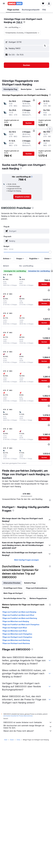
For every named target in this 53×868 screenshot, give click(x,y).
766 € (19, 22)
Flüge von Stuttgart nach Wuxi (15, 628)
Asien (12, 740)
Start (6, 740)
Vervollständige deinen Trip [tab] (15, 598)
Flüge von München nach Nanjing (16, 621)
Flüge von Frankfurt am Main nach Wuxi (18, 615)
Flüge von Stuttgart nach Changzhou (17, 637)
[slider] (50, 252)
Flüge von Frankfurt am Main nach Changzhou (21, 624)
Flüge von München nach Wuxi (15, 631)
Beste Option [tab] (26, 89)
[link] (22, 197)
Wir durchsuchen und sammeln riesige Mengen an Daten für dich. (28, 727)
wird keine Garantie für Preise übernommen (18, 716)
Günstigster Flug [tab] (10, 89)
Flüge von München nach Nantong (16, 640)
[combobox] (13, 27)
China (18, 740)
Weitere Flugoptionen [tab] (38, 598)
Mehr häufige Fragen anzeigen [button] (26, 560)
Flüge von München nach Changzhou (17, 634)
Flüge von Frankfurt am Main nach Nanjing (19, 612)
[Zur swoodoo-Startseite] (15, 3)
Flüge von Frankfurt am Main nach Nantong (20, 618)
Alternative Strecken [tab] (12, 583)
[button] (4, 3)
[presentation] (24, 22)
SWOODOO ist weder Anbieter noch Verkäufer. (28, 722)
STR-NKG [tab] (26, 494)
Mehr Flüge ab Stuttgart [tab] (13, 593)
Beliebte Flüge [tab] (30, 583)
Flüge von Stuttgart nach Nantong (16, 643)
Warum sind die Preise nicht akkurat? (28, 731)
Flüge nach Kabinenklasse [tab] (37, 588)
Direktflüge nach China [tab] (13, 588)
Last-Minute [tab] (40, 89)
